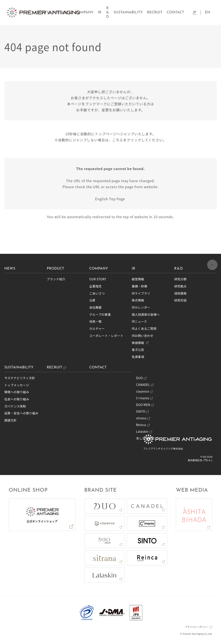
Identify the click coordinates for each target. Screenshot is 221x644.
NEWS (43, 13)
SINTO (141, 411)
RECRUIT (155, 13)
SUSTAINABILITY (128, 13)
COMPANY (84, 13)
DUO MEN (143, 405)
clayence (143, 391)
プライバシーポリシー (197, 627)
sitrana (141, 418)
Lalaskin (142, 431)
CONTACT (175, 13)
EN (207, 13)
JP (194, 13)
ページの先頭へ (212, 266)
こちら (118, 140)
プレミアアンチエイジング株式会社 (163, 448)
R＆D (107, 13)
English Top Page (110, 199)
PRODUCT (62, 13)
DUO (139, 378)
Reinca (141, 425)
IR (100, 13)
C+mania (143, 398)
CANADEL (143, 385)
